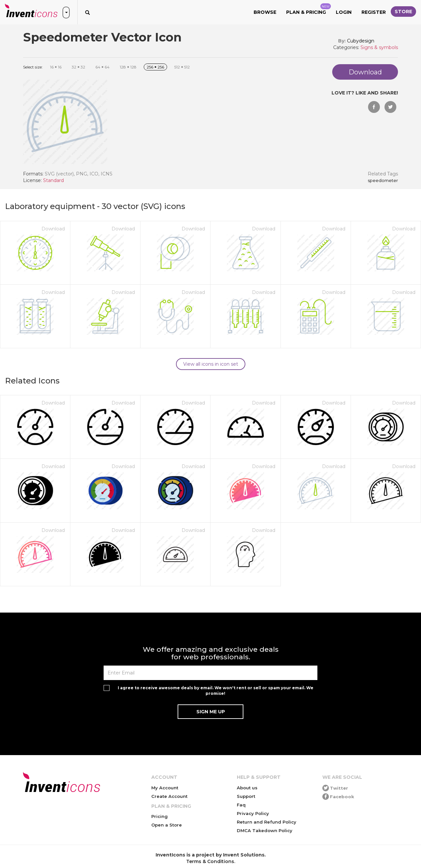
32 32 (78, 67)
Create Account (169, 796)
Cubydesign (361, 41)
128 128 (128, 67)
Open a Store (167, 825)
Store (403, 12)
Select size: (33, 67)
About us (247, 788)
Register (374, 12)
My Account (165, 788)
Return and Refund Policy (267, 822)
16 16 (56, 67)
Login (344, 12)
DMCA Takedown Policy (265, 830)
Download (53, 229)
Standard (53, 180)
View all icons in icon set (211, 364)
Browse (265, 12)
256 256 (155, 67)
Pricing (160, 816)
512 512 (182, 67)
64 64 (102, 67)
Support (246, 796)
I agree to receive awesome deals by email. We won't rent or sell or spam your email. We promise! (216, 691)
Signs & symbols (379, 47)
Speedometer (383, 181)
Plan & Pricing (309, 9)
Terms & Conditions (210, 861)
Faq (241, 805)
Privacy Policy (253, 813)
